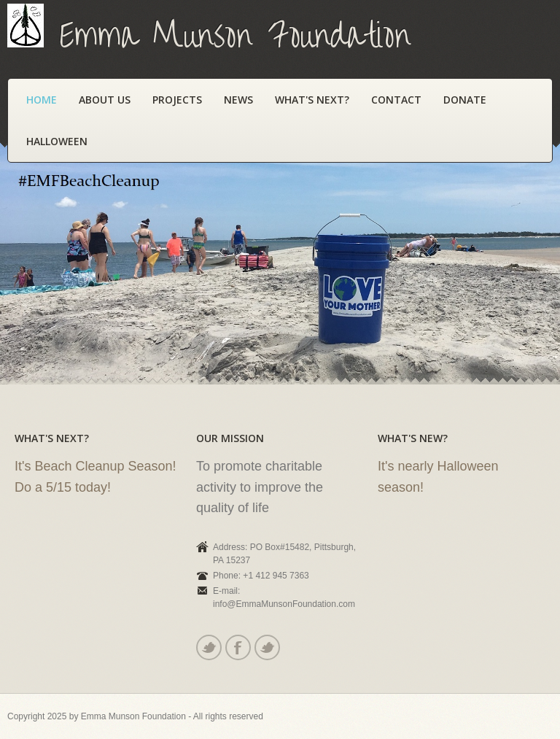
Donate (465, 100)
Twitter (208, 647)
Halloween (57, 141)
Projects (177, 100)
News (238, 100)
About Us (105, 100)
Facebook (237, 647)
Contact (396, 100)
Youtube (267, 647)
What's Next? (312, 100)
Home (42, 100)
